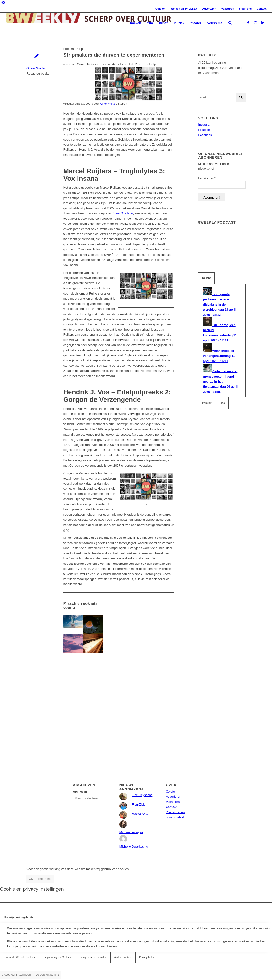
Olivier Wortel (36, 68)
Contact (262, 9)
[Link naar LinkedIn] (263, 23)
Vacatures (227, 9)
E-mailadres (207, 178)
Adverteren (209, 9)
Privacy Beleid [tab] (147, 957)
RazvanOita (140, 814)
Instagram (205, 125)
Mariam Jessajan (131, 832)
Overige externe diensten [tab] (92, 957)
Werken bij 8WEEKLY (184, 9)
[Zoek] (230, 23)
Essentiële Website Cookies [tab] (19, 957)
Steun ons (245, 9)
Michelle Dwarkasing (134, 847)
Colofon (161, 9)
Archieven (80, 792)
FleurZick (138, 804)
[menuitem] (136, 23)
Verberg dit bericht (47, 975)
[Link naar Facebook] (248, 23)
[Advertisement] (119, 702)
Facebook (205, 135)
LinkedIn (204, 130)
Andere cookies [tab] (123, 957)
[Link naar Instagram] (256, 23)
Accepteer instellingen (16, 975)
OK (31, 879)
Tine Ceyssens (142, 795)
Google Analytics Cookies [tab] (57, 957)
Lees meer (45, 879)
